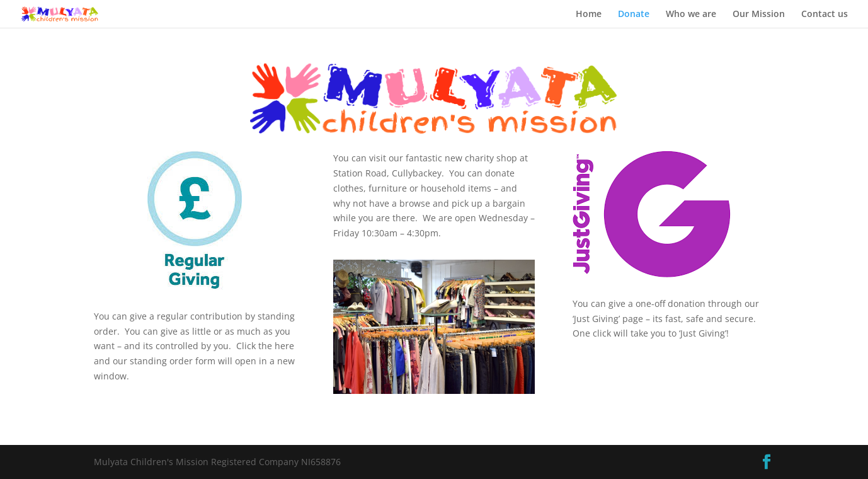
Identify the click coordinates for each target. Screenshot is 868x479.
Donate (634, 14)
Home (589, 14)
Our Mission (759, 14)
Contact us (825, 14)
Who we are (691, 14)
